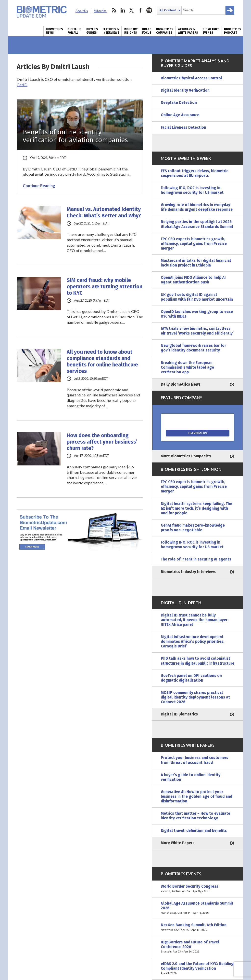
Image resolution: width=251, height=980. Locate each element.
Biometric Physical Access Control (191, 78)
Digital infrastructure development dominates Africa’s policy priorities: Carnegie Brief (193, 642)
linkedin (123, 10)
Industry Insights (131, 31)
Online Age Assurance (180, 115)
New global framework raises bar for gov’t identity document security (193, 348)
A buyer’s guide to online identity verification (191, 777)
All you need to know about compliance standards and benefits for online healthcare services (102, 362)
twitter (132, 10)
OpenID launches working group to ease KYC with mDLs (197, 314)
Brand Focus (147, 31)
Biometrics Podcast (232, 31)
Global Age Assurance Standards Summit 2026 (198, 908)
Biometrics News (54, 31)
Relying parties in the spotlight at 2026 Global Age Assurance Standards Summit (197, 224)
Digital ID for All (75, 31)
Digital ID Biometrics (179, 714)
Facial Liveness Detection (183, 127)
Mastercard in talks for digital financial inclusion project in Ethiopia (196, 263)
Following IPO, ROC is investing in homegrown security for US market (192, 190)
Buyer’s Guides (92, 31)
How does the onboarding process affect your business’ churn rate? (102, 442)
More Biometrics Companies (186, 456)
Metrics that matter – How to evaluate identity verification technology (195, 816)
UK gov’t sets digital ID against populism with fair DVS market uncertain (197, 297)
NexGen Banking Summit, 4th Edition (198, 927)
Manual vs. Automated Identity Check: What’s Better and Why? (104, 212)
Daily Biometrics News (181, 384)
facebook (140, 10)
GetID (22, 85)
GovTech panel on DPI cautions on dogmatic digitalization (191, 678)
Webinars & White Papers (188, 31)
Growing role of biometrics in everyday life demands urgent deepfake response (197, 207)
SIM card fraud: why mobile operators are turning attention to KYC (105, 287)
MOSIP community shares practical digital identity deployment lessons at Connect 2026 (195, 697)
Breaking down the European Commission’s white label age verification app (187, 367)
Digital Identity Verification (185, 90)
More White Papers (178, 843)
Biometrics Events (211, 31)
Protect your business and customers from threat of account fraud (195, 760)
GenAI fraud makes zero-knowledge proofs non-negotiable (193, 528)
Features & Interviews (111, 31)
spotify (149, 10)
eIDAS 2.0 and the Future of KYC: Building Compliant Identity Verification (198, 969)
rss (114, 10)
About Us (82, 11)
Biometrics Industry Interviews (188, 572)
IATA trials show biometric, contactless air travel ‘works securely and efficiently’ (197, 331)
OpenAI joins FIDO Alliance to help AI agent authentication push (193, 280)
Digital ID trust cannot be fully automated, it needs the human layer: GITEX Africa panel (195, 620)
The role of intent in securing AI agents (196, 559)
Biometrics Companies (165, 31)
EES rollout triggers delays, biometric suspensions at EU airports (195, 173)
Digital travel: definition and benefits (194, 831)
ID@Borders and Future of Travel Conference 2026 (198, 947)
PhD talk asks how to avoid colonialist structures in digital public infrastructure (198, 661)
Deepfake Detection (179, 103)
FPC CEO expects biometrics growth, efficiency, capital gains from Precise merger (194, 244)
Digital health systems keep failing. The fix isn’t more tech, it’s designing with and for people (196, 508)
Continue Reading (39, 186)
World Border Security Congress (198, 889)
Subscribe (100, 11)
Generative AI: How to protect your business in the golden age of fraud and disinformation (196, 797)
